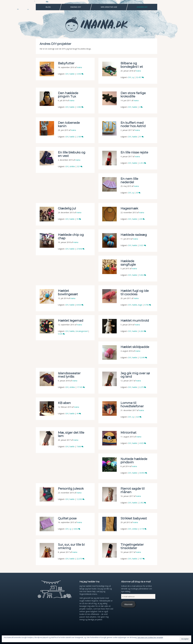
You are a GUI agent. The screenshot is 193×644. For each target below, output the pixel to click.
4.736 (148, 305)
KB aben (64, 403)
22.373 (80, 559)
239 (142, 219)
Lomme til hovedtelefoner (132, 405)
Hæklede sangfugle (129, 263)
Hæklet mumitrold (135, 321)
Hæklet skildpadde (135, 347)
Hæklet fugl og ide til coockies (135, 292)
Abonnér (129, 604)
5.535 (61, 334)
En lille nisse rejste (134, 152)
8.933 (80, 305)
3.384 (80, 107)
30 (138, 193)
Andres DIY (142, 7)
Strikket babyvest (134, 518)
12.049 (143, 357)
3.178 (143, 529)
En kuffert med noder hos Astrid (133, 124)
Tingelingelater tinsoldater (132, 546)
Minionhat (128, 433)
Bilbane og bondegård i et (132, 65)
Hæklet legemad (71, 321)
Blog (48, 7)
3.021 (143, 245)
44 (79, 413)
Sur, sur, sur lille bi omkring (71, 546)
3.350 (80, 74)
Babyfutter (66, 63)
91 (141, 137)
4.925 (143, 443)
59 (79, 219)
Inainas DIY (76, 7)
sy (133, 77)
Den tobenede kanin (69, 124)
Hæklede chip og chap (71, 236)
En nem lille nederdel (129, 180)
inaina (80, 67)
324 (139, 417)
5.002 (143, 275)
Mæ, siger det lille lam (71, 434)
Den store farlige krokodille (133, 95)
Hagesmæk (129, 208)
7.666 (80, 446)
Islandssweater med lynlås (69, 375)
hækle (72, 74)
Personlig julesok (71, 489)
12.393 (80, 499)
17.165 (81, 387)
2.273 (143, 387)
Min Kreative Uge (109, 7)
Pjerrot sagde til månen (133, 490)
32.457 (140, 77)
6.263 (143, 331)
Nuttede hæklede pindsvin (134, 461)
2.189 (80, 137)
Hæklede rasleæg (134, 235)
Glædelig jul (67, 208)
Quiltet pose (67, 518)
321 (80, 166)
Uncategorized (82, 331)
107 (142, 559)
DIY (67, 74)
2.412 (143, 163)
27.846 (80, 249)
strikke (72, 166)
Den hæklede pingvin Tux (68, 95)
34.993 (143, 473)
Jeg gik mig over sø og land (135, 375)
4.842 (77, 529)
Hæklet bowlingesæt (68, 292)
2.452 (143, 503)
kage (140, 305)
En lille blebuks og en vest (72, 154)
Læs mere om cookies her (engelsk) (150, 637)
